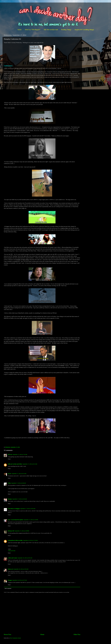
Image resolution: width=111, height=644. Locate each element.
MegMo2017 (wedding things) (84, 30)
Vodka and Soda (12, 551)
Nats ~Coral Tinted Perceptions (16, 520)
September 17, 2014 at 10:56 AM (28, 509)
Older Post (77, 634)
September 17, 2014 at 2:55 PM (31, 520)
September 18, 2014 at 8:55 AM (25, 558)
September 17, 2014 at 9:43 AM (20, 499)
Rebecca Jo (11, 569)
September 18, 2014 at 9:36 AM (21, 569)
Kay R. (10, 474)
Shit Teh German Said (51, 30)
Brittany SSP (11, 531)
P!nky (9, 483)
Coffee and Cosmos (13, 558)
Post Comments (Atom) (15, 638)
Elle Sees (10, 454)
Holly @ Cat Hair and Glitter (15, 464)
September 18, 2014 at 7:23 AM (30, 540)
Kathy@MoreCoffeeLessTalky (15, 540)
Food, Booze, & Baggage (14, 509)
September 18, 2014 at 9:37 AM (20, 580)
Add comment (8, 588)
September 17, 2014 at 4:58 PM (22, 531)
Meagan (10, 580)
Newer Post (7, 634)
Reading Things (66, 30)
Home (20, 30)
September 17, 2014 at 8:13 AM (30, 464)
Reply (9, 459)
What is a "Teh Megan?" (33, 30)
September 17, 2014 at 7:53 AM (20, 454)
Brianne (10, 499)
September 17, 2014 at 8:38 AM (19, 483)
